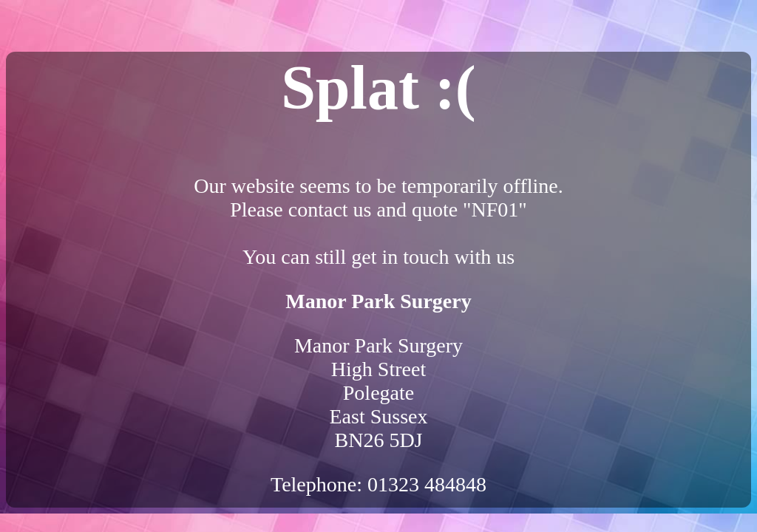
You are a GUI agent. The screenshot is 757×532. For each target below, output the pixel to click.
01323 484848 (427, 484)
